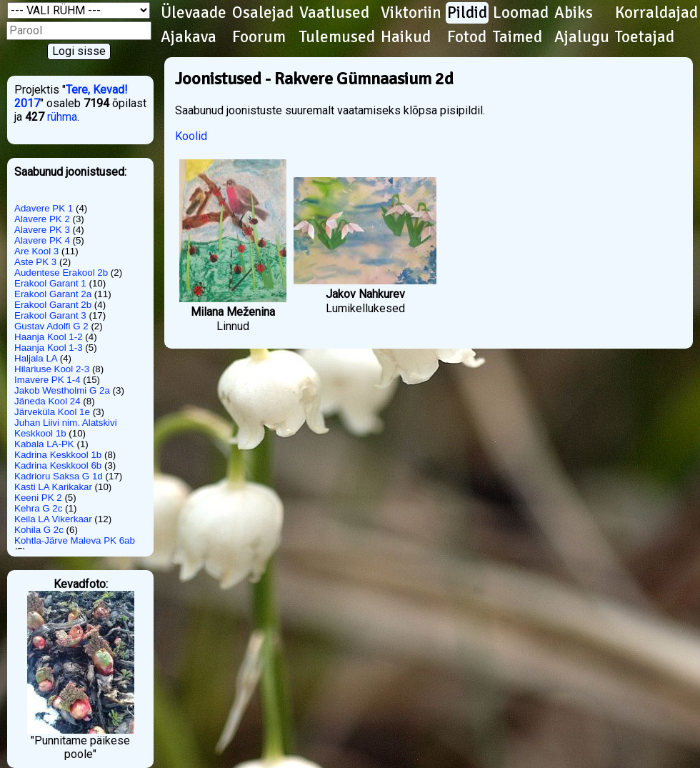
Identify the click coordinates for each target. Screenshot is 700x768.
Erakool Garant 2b (53, 305)
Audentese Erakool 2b (61, 273)
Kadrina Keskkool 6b (58, 465)
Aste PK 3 (35, 262)
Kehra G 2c (38, 508)
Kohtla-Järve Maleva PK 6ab (75, 540)
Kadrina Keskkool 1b (58, 455)
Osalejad (263, 13)
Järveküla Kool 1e (52, 412)
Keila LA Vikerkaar (53, 519)
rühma (62, 117)
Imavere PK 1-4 (47, 380)
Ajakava (189, 37)
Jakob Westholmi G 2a (62, 390)
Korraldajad (656, 13)
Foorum (259, 37)
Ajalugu (582, 37)
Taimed (517, 37)
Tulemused (337, 37)
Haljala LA (36, 358)
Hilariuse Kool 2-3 (52, 369)
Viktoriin (411, 13)
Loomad (521, 13)
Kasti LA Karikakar (53, 487)
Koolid (191, 136)
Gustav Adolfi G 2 (51, 326)
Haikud (406, 37)
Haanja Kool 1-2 (49, 337)
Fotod (467, 37)
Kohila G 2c (39, 530)
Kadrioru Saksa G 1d (59, 476)
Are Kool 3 (36, 251)
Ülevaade (194, 13)
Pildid (467, 13)
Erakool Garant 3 (50, 315)
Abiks (574, 13)
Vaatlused (334, 13)
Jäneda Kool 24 (47, 401)
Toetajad (645, 37)
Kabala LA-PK (44, 444)
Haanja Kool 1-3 (49, 348)
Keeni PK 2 (38, 498)
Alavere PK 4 (42, 240)
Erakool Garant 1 (50, 283)
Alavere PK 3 (42, 230)
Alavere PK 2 (42, 219)
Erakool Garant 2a (53, 294)
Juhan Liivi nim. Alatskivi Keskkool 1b (66, 428)
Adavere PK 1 (44, 208)
